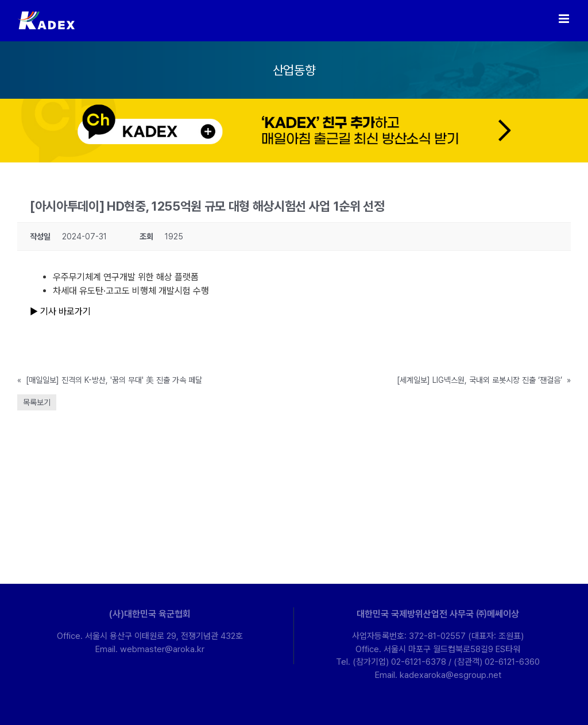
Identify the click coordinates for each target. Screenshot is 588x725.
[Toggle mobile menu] (565, 19)
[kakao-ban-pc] (294, 103)
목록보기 (37, 402)
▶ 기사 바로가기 (60, 311)
